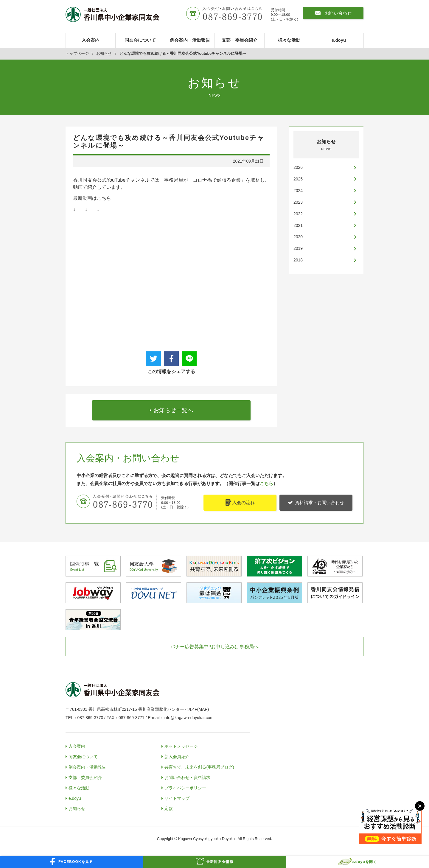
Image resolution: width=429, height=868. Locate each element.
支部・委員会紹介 (240, 40)
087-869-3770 (90, 717)
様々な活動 (289, 40)
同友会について (140, 40)
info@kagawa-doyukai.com (189, 717)
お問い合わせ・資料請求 (187, 777)
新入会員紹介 (177, 756)
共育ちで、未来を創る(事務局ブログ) (199, 766)
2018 (298, 260)
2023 (298, 202)
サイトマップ (177, 797)
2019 (298, 248)
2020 (298, 237)
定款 (169, 808)
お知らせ (104, 54)
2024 (298, 191)
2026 (298, 167)
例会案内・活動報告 (190, 40)
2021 (298, 225)
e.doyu (339, 40)
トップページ (77, 54)
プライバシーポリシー (185, 787)
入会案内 (91, 40)
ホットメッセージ (181, 745)
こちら (266, 483)
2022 (298, 214)
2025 (298, 179)
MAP (203, 709)
